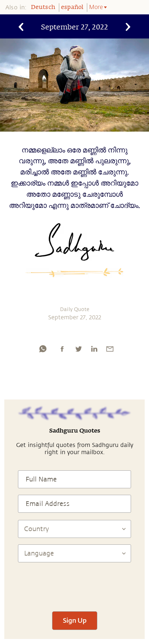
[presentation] (75, 584)
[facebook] (62, 349)
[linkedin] (94, 349)
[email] (110, 349)
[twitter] (78, 349)
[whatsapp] (43, 349)
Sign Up (75, 620)
